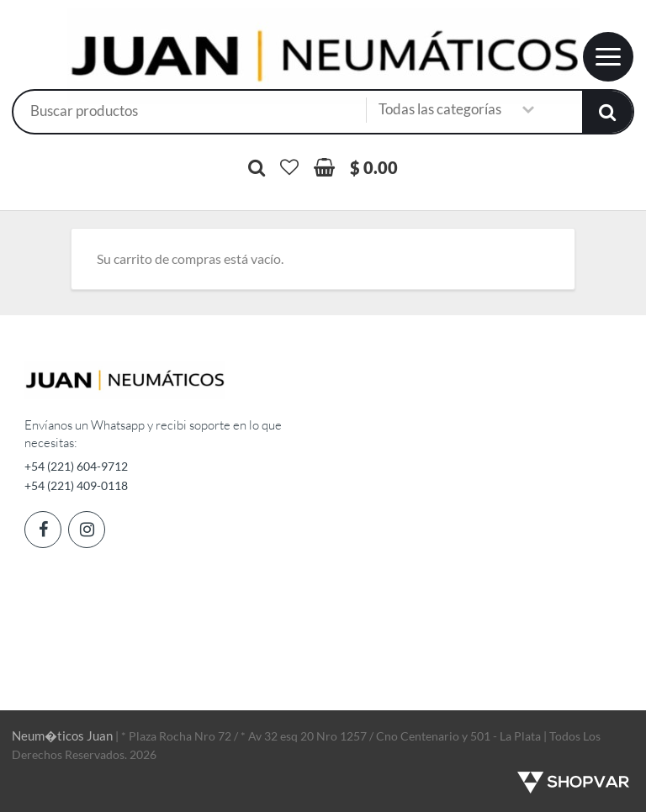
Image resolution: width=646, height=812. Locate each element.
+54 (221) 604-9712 (76, 466)
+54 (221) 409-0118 (76, 485)
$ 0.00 (374, 167)
